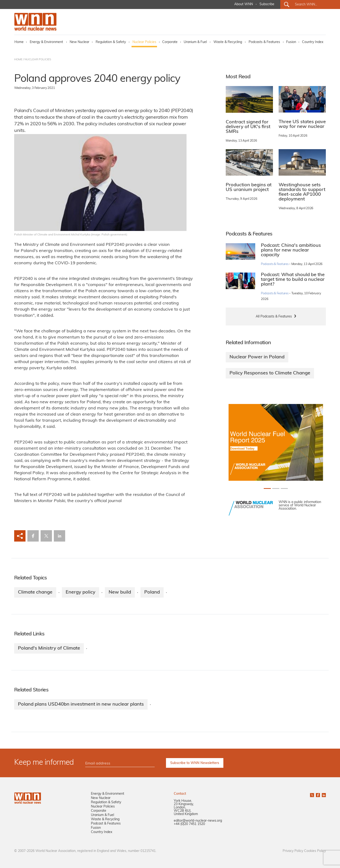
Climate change (35, 592)
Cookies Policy (315, 851)
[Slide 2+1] (284, 488)
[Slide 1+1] (276, 488)
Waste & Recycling (228, 42)
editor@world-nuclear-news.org (198, 821)
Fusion (291, 42)
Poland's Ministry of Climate (49, 648)
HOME (18, 60)
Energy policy (81, 592)
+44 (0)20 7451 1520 (189, 824)
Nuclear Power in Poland (257, 357)
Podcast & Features (106, 824)
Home (19, 42)
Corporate (170, 42)
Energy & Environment (46, 42)
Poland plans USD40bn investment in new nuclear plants (81, 704)
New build (120, 592)
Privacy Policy (293, 851)
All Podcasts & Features (274, 317)
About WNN (244, 4)
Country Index (313, 42)
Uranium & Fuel (195, 42)
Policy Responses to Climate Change (270, 373)
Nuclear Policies (144, 42)
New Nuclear (79, 42)
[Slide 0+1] (267, 488)
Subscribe (267, 4)
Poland (152, 592)
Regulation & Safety (111, 42)
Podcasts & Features (264, 42)
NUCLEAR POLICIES (38, 60)
